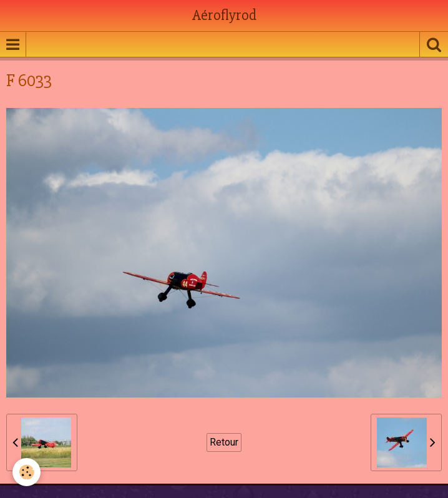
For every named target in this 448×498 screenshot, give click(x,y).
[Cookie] (27, 472)
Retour (224, 442)
